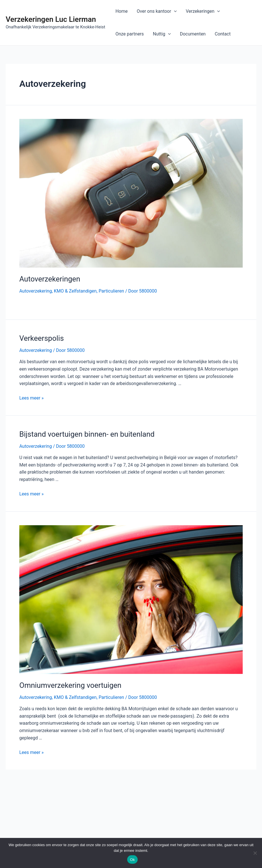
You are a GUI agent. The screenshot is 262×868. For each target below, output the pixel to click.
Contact (223, 34)
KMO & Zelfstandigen (75, 291)
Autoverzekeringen (50, 279)
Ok (132, 860)
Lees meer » (32, 398)
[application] (174, 11)
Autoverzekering (36, 291)
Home (122, 11)
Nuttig (162, 34)
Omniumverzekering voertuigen (70, 685)
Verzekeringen (203, 11)
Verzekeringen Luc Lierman (51, 19)
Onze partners (130, 34)
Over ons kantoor (157, 11)
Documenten (193, 34)
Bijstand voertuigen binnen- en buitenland (87, 434)
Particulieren (111, 291)
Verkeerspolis (42, 338)
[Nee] (255, 853)
